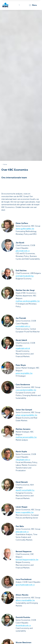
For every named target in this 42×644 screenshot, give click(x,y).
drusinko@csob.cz (23, 626)
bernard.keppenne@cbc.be (27, 560)
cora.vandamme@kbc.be (26, 390)
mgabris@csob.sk (23, 348)
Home (5, 164)
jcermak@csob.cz (23, 326)
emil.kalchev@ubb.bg (25, 276)
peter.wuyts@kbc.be (24, 373)
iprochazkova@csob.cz (25, 585)
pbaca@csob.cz (22, 532)
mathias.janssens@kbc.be (26, 437)
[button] (33, 5)
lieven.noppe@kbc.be (25, 512)
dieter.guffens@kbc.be (25, 229)
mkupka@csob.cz (23, 460)
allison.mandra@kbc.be (25, 600)
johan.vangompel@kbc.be (26, 415)
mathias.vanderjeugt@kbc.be (28, 301)
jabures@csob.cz (23, 251)
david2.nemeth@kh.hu (25, 490)
